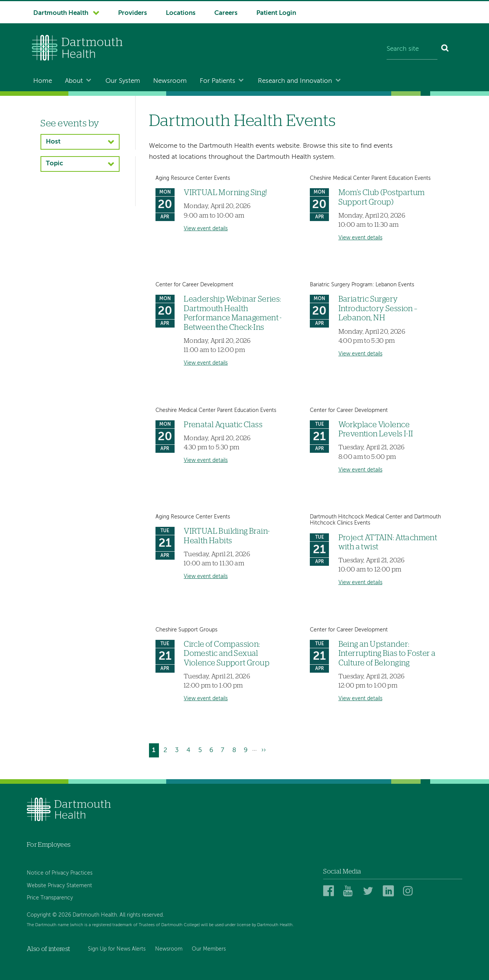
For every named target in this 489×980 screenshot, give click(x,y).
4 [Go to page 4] (190, 749)
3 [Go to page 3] (178, 749)
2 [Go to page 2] (167, 749)
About (74, 81)
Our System (123, 81)
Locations (181, 13)
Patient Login (276, 13)
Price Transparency (50, 898)
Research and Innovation (295, 81)
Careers (226, 13)
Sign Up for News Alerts (117, 949)
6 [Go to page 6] (213, 749)
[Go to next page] (264, 750)
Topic (54, 164)
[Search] (445, 50)
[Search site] (412, 50)
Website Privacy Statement (59, 886)
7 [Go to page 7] (224, 749)
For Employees (49, 845)
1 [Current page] (155, 751)
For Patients (218, 81)
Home (43, 81)
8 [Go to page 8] (236, 749)
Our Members (209, 949)
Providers (133, 13)
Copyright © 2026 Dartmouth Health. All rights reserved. (95, 915)
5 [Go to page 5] (202, 749)
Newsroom (170, 81)
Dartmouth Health (61, 13)
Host (53, 142)
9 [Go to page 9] (247, 749)
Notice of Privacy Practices (60, 873)
